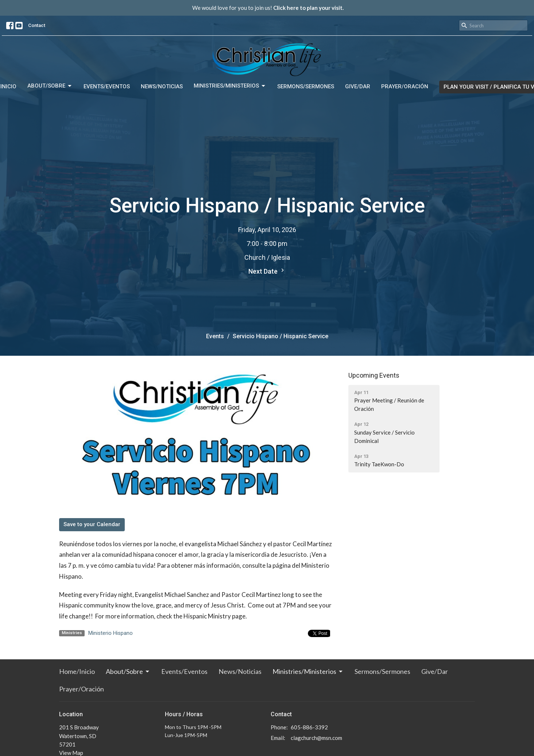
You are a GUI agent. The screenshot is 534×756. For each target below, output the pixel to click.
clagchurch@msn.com (316, 738)
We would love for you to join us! (268, 8)
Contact (37, 25)
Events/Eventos (107, 86)
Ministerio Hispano (111, 633)
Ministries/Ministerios (230, 86)
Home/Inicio (77, 671)
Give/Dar (358, 86)
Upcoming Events (374, 375)
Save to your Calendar (92, 524)
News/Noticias (162, 86)
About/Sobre (50, 86)
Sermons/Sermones (306, 86)
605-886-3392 (309, 727)
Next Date (267, 271)
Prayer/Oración (405, 86)
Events (215, 336)
